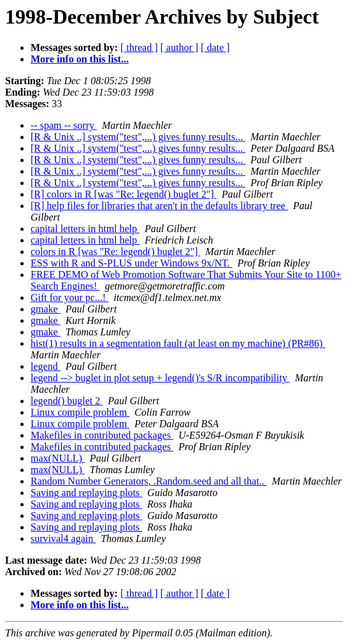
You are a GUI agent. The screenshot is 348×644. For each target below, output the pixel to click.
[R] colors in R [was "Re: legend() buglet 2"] (124, 194)
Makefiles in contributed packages (102, 435)
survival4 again (63, 538)
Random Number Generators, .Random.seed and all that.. (149, 481)
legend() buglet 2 (67, 401)
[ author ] (180, 48)
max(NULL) (58, 458)
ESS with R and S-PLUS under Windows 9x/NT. (132, 263)
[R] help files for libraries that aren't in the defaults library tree (159, 206)
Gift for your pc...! (69, 297)
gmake (46, 309)
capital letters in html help (85, 229)
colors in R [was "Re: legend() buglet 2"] (115, 252)
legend (46, 366)
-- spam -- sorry (64, 125)
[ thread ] (139, 48)
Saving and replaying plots (86, 493)
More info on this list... (80, 59)
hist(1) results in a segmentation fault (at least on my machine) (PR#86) (178, 343)
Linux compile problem (80, 412)
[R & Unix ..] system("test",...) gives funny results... (138, 137)
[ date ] (215, 48)
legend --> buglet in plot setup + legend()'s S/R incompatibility (160, 378)
